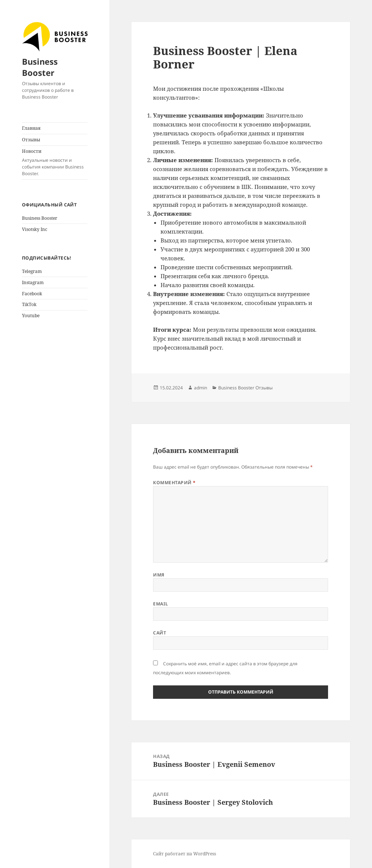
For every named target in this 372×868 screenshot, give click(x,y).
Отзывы (31, 140)
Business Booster (40, 67)
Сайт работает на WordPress (185, 854)
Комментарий (174, 483)
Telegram (32, 271)
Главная (31, 128)
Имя (159, 575)
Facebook (32, 294)
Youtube (31, 316)
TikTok (29, 304)
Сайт (160, 633)
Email (160, 604)
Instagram (33, 282)
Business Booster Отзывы (245, 388)
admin (201, 388)
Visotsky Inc (35, 229)
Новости (55, 163)
